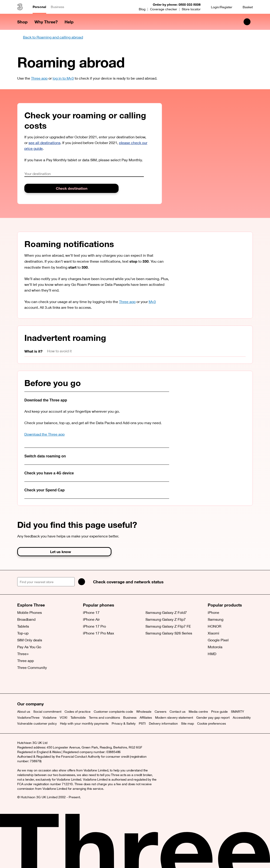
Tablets (23, 626)
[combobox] (84, 174)
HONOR (215, 626)
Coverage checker (164, 9)
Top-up (23, 633)
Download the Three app (44, 434)
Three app (39, 78)
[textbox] (84, 174)
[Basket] (245, 7)
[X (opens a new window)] (22, 682)
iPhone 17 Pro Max (98, 633)
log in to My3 (63, 78)
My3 (152, 302)
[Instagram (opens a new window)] (43, 682)
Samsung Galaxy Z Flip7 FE (168, 626)
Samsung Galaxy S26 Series (169, 633)
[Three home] (20, 7)
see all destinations (44, 143)
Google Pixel (218, 640)
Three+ (23, 654)
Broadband (26, 619)
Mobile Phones (30, 612)
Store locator (191, 9)
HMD (212, 654)
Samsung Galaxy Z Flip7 (166, 619)
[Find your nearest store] (46, 582)
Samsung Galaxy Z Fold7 (166, 612)
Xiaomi (213, 633)
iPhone (213, 612)
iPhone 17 (91, 612)
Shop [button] (22, 22)
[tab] (36, 351)
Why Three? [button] (46, 22)
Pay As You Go (29, 647)
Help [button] (69, 22)
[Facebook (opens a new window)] (32, 682)
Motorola (215, 647)
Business (57, 7)
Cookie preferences (212, 723)
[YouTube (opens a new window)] (53, 682)
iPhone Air (91, 619)
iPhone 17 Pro (94, 626)
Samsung (216, 619)
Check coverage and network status (128, 582)
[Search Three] (247, 22)
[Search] (82, 582)
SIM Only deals (30, 640)
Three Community (32, 668)
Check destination (72, 188)
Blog (142, 9)
